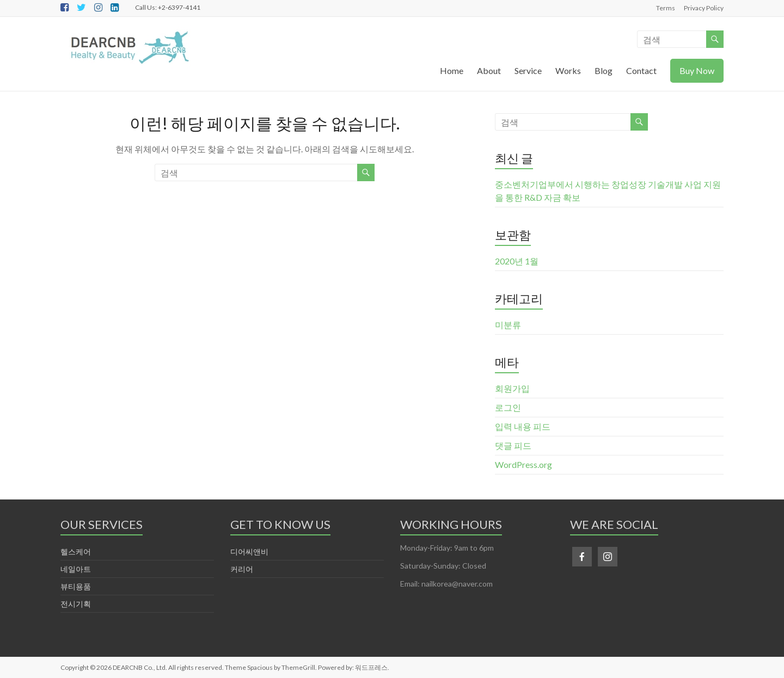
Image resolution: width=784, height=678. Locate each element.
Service (528, 70)
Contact (641, 70)
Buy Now (697, 70)
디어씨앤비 (249, 551)
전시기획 (76, 604)
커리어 (242, 569)
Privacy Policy (704, 8)
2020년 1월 (517, 261)
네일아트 (76, 569)
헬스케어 (76, 551)
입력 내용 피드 (523, 426)
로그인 (508, 407)
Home (452, 70)
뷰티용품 (76, 586)
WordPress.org (523, 464)
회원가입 (512, 388)
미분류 (508, 325)
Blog (604, 70)
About (489, 70)
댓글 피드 (513, 445)
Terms (666, 8)
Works (568, 70)
